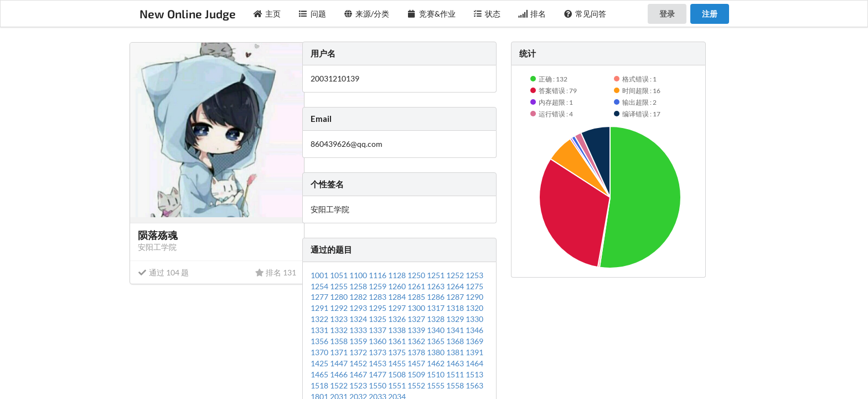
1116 (378, 275)
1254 (320, 286)
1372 (359, 352)
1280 (340, 297)
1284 (398, 297)
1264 (456, 286)
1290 (474, 297)
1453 (378, 363)
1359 (359, 341)
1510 (436, 374)
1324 (359, 319)
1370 (320, 352)
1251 (436, 275)
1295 (378, 308)
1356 (320, 341)
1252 (456, 275)
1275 (474, 286)
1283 (378, 297)
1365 (436, 341)
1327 (417, 319)
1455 (398, 363)
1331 (320, 330)
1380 (436, 352)
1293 (359, 308)
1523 (359, 385)
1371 (340, 352)
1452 (359, 363)
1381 (456, 352)
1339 (417, 330)
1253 (474, 275)
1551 (398, 385)
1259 (378, 286)
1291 (320, 308)
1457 (417, 363)
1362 (417, 341)
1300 (417, 308)
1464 (474, 363)
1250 (417, 275)
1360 (378, 341)
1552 (417, 385)
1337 (378, 330)
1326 (398, 319)
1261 (417, 286)
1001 (320, 275)
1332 (340, 330)
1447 (340, 363)
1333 (359, 330)
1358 (340, 341)
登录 (667, 14)
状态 (487, 14)
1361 (398, 341)
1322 (320, 319)
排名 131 (275, 272)
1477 (378, 374)
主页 (267, 14)
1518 (320, 385)
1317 (436, 308)
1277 (320, 297)
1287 (456, 297)
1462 (436, 363)
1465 (320, 374)
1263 (436, 286)
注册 (710, 14)
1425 (320, 363)
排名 (532, 14)
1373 (378, 352)
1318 (456, 308)
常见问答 (585, 14)
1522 (340, 385)
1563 (474, 385)
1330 (474, 319)
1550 (378, 385)
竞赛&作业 (431, 14)
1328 (436, 319)
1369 (474, 341)
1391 (474, 352)
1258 (359, 286)
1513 (474, 374)
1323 (340, 319)
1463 (456, 363)
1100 (359, 275)
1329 (456, 319)
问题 (312, 14)
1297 (398, 308)
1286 (436, 297)
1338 (398, 330)
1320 (474, 308)
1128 (398, 275)
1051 (340, 275)
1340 (436, 330)
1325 (378, 319)
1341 (456, 330)
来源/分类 (367, 14)
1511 (456, 374)
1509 (417, 374)
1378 (417, 352)
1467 (359, 374)
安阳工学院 (157, 247)
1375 (398, 352)
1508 (398, 374)
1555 (436, 385)
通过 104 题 (163, 272)
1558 (456, 385)
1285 (417, 297)
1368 (456, 341)
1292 (340, 308)
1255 (340, 286)
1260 (398, 286)
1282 (359, 297)
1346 (474, 330)
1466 (340, 374)
